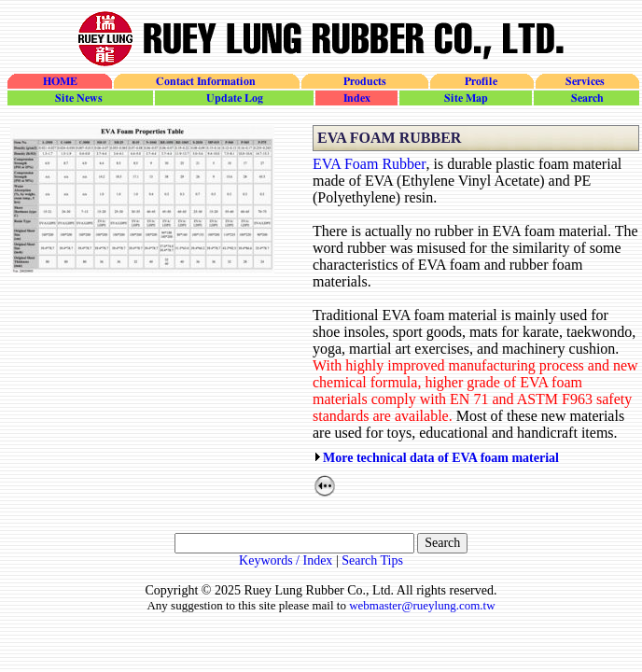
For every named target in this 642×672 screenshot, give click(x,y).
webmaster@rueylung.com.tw (422, 605)
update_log (233, 98)
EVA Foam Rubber (369, 164)
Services (586, 81)
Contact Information (206, 81)
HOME (60, 81)
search (586, 98)
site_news (80, 98)
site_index (356, 98)
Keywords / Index (286, 560)
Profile (481, 81)
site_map (465, 98)
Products (364, 81)
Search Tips (372, 560)
